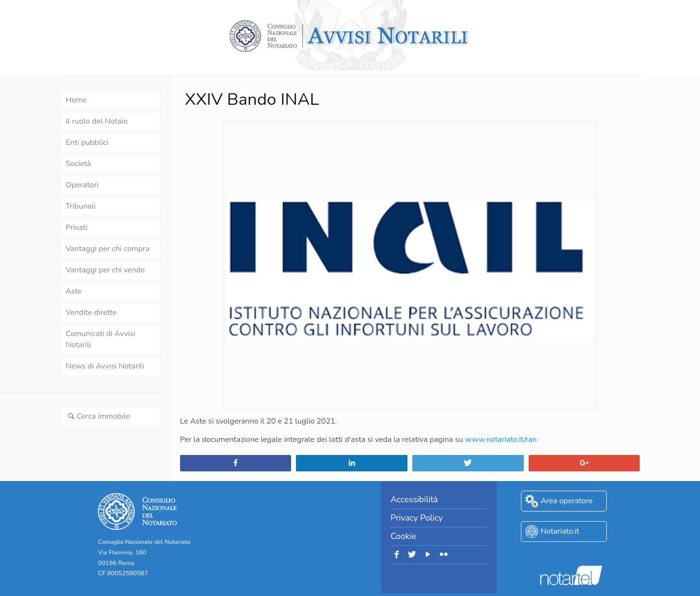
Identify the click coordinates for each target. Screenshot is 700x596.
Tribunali (81, 206)
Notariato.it (560, 531)
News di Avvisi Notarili (105, 366)
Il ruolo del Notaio (97, 121)
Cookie (403, 536)
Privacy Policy (417, 518)
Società (78, 164)
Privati (77, 227)
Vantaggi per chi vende (105, 270)
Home (76, 100)
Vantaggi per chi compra (108, 249)
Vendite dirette (91, 312)
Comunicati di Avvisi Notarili (100, 339)
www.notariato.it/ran (501, 440)
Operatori (82, 185)
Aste (74, 291)
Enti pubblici (87, 142)
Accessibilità (414, 499)
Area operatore (567, 501)
